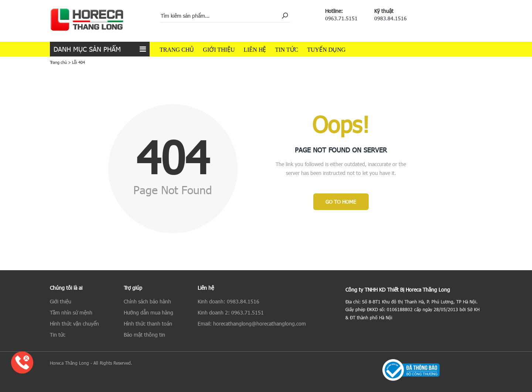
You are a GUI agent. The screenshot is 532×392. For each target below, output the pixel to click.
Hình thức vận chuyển (74, 324)
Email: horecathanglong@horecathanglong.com (252, 324)
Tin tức (287, 50)
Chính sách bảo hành (147, 301)
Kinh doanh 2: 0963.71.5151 (231, 312)
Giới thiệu (219, 50)
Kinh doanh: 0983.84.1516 (229, 301)
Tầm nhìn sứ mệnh (71, 312)
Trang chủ (177, 50)
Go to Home (341, 202)
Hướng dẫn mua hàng (149, 312)
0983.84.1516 (391, 18)
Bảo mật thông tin (144, 335)
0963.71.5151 (341, 18)
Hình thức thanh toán (148, 324)
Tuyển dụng (326, 50)
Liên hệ (255, 50)
